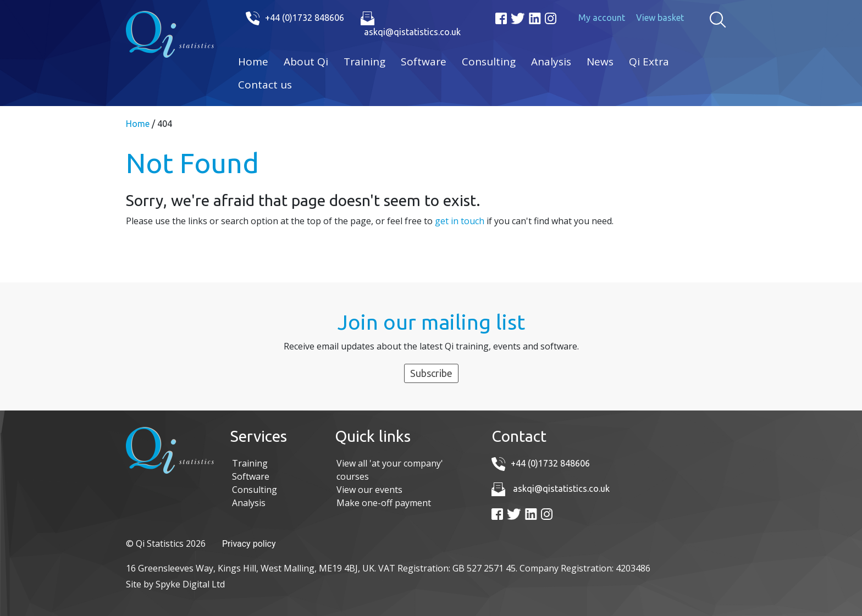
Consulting (489, 62)
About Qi (306, 62)
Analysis (551, 62)
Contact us (265, 85)
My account (602, 18)
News (600, 62)
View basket (660, 18)
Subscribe (431, 373)
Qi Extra (649, 62)
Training (364, 62)
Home (253, 62)
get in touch (460, 221)
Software (424, 62)
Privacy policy (249, 544)
